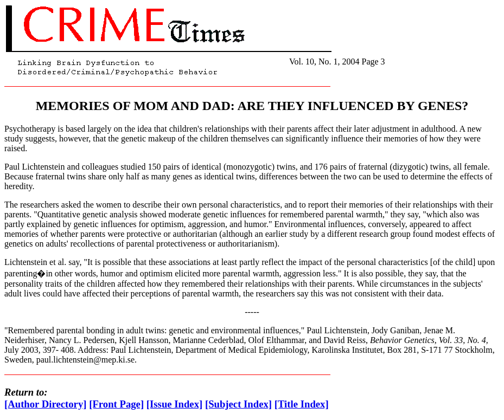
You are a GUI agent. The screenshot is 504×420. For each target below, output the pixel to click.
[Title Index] (302, 404)
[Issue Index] (174, 404)
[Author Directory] (46, 404)
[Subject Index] (238, 404)
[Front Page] (116, 404)
